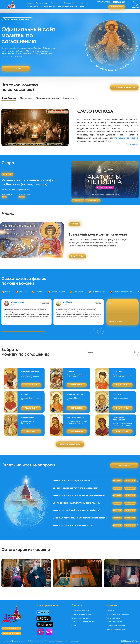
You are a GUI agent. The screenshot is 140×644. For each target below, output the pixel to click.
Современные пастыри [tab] (48, 97)
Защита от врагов (75, 394)
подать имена (77, 255)
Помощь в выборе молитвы (82, 617)
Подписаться (117, 9)
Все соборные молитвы (70, 443)
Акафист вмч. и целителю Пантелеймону (123, 375)
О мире (70, 371)
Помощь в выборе (71, 5)
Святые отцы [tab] (26, 97)
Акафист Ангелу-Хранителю (28, 421)
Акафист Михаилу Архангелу (74, 398)
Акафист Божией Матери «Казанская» (77, 375)
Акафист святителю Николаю (120, 398)
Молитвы (85, 5)
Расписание (56, 5)
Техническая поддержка (81, 620)
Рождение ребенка (76, 417)
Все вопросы (124, 464)
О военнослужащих (30, 371)
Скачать (22, 196)
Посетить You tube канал (124, 87)
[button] (23, 330)
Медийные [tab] (69, 97)
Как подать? (16, 68)
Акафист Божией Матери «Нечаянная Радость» (77, 421)
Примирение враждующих (119, 418)
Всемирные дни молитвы (116, 632)
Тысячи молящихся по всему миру (17, 19)
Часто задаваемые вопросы (118, 617)
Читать (4, 196)
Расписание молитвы (115, 624)
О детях (25, 394)
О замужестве (28, 417)
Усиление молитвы (49, 8)
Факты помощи (42, 5)
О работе (117, 394)
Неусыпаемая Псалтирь (68, 8)
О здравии (117, 371)
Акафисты (110, 613)
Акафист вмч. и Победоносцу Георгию (30, 375)
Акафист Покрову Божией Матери (31, 398)
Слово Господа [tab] (9, 97)
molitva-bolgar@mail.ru (80, 613)
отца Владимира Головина (125, 137)
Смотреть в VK (78, 200)
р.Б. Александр (18, 301)
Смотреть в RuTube (93, 200)
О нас (74, 628)
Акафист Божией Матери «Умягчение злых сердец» (123, 423)
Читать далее (132, 143)
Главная (30, 5)
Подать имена (33, 8)
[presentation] (93, 330)
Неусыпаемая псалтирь (116, 628)
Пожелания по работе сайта (83, 624)
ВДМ (83, 8)
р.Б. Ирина (68, 301)
